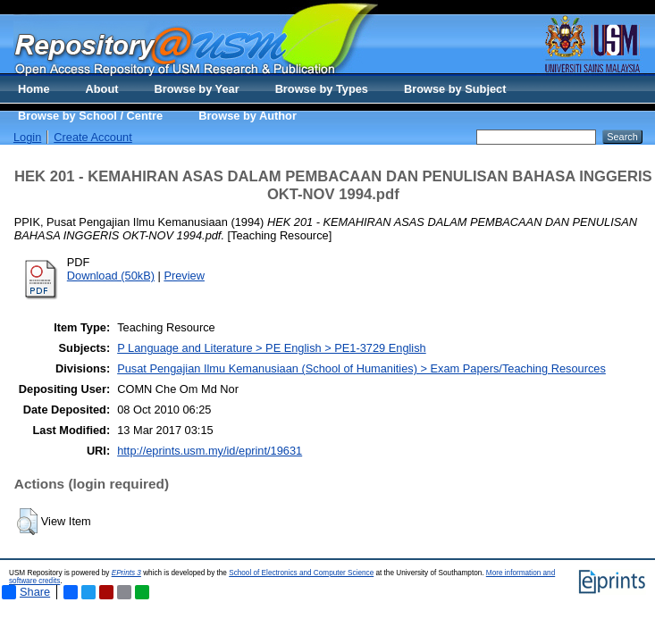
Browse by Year (197, 89)
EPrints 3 (126, 573)
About (102, 89)
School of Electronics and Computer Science (301, 573)
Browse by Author (248, 116)
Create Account (93, 137)
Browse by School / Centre (90, 116)
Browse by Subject (455, 89)
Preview (184, 276)
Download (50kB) (111, 276)
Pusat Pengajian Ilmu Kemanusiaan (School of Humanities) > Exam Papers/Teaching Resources (361, 368)
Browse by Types (322, 89)
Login (27, 137)
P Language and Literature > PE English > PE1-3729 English (272, 348)
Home (34, 89)
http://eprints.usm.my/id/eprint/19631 (210, 451)
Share (26, 592)
